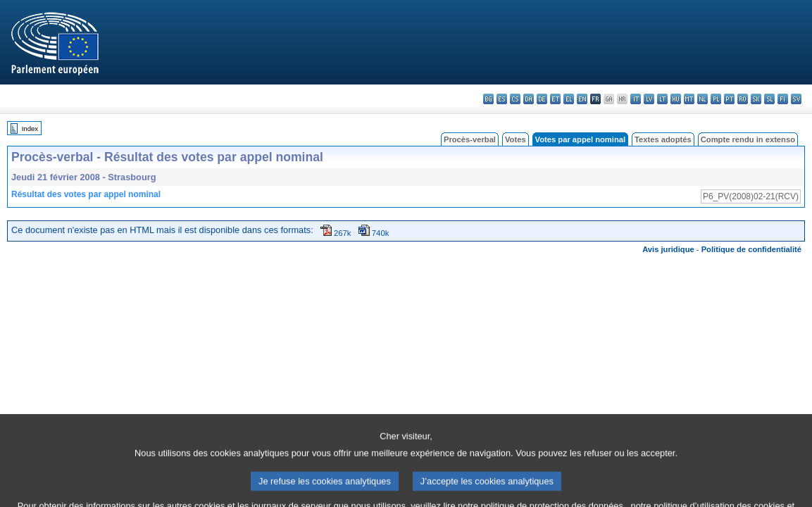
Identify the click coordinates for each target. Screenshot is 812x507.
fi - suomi (783, 99)
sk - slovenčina (756, 99)
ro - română (743, 99)
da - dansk (529, 99)
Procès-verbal (470, 139)
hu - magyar (676, 99)
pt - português (729, 99)
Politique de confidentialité (751, 249)
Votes (516, 139)
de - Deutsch (542, 99)
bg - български (488, 99)
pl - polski (716, 99)
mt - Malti (689, 99)
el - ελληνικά (569, 99)
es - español (502, 99)
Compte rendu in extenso (748, 139)
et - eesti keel (555, 99)
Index (30, 129)
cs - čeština (515, 99)
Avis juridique (668, 249)
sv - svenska (796, 99)
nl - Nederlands (702, 99)
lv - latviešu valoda (649, 99)
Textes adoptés (663, 139)
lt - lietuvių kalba (662, 99)
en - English (582, 99)
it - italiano (636, 99)
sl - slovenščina (769, 99)
